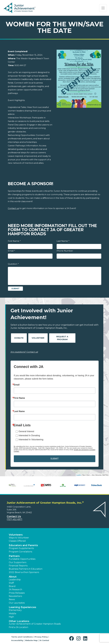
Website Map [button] (31, 640)
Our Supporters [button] (18, 562)
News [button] (12, 599)
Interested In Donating (29, 435)
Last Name (63, 241)
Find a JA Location (18, 627)
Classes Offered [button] (17, 541)
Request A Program (62, 338)
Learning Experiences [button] (22, 607)
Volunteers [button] (16, 535)
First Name (14, 241)
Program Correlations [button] (20, 552)
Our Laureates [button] (17, 603)
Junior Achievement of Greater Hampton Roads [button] (35, 624)
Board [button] (12, 586)
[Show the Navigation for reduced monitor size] (103, 8)
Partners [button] (14, 556)
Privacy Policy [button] (41, 637)
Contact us (13, 208)
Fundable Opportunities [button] (22, 559)
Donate (19, 338)
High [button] (11, 617)
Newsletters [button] (15, 596)
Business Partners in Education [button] (26, 569)
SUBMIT (54, 459)
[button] (72, 639)
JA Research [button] (15, 590)
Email (11, 251)
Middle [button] (13, 614)
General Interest (26, 431)
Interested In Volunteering (31, 440)
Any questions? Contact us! (24, 352)
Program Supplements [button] (21, 548)
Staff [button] (11, 583)
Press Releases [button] (17, 593)
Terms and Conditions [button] (22, 637)
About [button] (13, 577)
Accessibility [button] (17, 640)
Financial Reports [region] (18, 566)
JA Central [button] (44, 640)
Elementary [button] (15, 610)
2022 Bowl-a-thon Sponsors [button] (24, 572)
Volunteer (38, 338)
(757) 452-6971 (14, 519)
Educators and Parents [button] (23, 545)
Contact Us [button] (14, 516)
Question (13, 264)
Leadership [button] (15, 580)
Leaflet (79, 475)
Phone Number (65, 251)
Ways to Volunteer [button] (19, 538)
